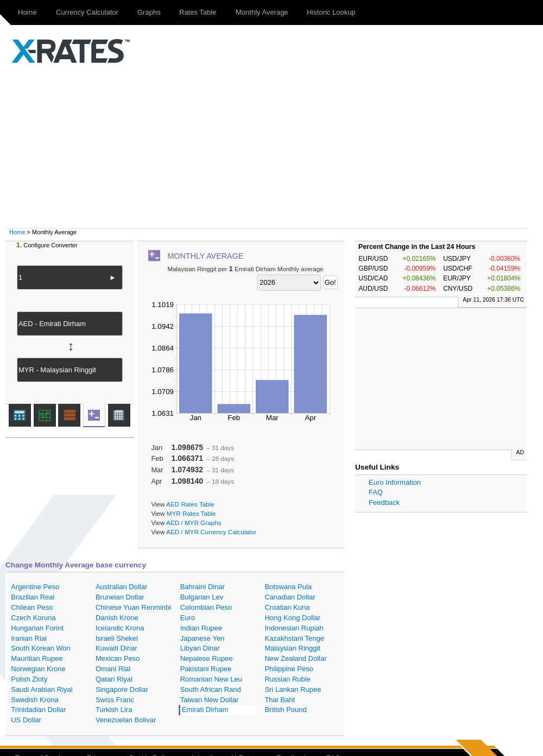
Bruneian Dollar (120, 597)
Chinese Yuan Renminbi (133, 607)
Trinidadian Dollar (38, 710)
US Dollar (26, 720)
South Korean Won (41, 648)
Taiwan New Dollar (210, 700)
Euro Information (395, 482)
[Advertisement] (277, 147)
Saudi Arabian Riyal (42, 689)
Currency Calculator (87, 12)
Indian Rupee (201, 628)
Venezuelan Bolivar (126, 720)
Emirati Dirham (205, 710)
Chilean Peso (32, 607)
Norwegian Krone (38, 669)
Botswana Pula (288, 587)
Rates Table (198, 12)
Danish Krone (117, 618)
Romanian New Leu (211, 679)
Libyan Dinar (200, 648)
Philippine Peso (289, 669)
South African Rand (211, 689)
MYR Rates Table (191, 513)
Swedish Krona (34, 700)
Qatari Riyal (114, 679)
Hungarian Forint (37, 628)
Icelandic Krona (120, 628)
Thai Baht (280, 700)
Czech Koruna (33, 618)
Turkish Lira (114, 710)
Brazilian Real (33, 597)
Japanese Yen (203, 638)
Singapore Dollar (122, 689)
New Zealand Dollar (295, 658)
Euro (188, 618)
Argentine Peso (35, 587)
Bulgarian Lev (202, 597)
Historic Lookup (331, 12)
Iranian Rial (29, 638)
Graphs (149, 12)
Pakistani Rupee (206, 669)
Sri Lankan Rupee (293, 689)
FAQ (376, 492)
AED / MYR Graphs (194, 523)
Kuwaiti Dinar (116, 648)
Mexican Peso (118, 658)
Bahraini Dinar (203, 587)
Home (27, 12)
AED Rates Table (190, 504)
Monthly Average (262, 12)
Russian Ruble (288, 679)
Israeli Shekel (117, 638)
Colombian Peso (206, 607)
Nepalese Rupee (207, 658)
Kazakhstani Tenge (294, 638)
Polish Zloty (29, 679)
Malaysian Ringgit (292, 648)
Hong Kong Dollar (292, 618)
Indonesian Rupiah (294, 628)
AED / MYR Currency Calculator (211, 532)
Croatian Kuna (287, 607)
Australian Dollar (121, 587)
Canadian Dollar (290, 597)
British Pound (285, 710)
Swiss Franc (115, 700)
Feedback (384, 502)
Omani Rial (113, 669)
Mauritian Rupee (37, 658)
